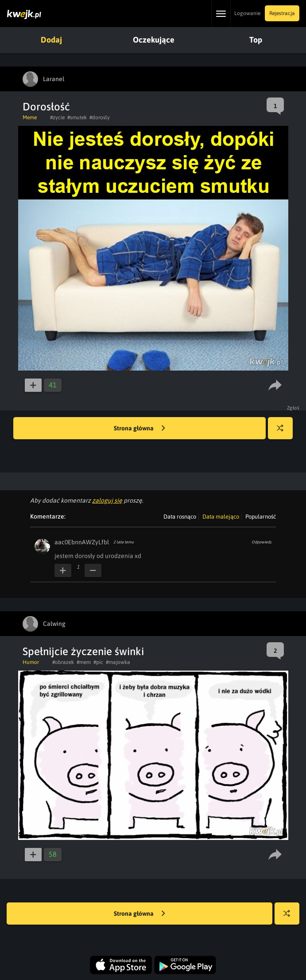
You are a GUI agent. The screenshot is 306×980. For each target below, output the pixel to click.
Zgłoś (293, 408)
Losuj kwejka (284, 432)
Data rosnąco (180, 517)
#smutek (77, 117)
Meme (30, 117)
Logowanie (247, 13)
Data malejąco (221, 517)
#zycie (57, 117)
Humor (31, 662)
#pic (98, 662)
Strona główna (139, 429)
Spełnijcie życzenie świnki (83, 651)
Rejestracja (282, 13)
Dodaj (51, 40)
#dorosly (100, 117)
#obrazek (63, 662)
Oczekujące (154, 40)
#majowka (118, 662)
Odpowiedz (261, 542)
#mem (84, 662)
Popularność (261, 517)
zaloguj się (107, 500)
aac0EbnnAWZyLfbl (82, 542)
